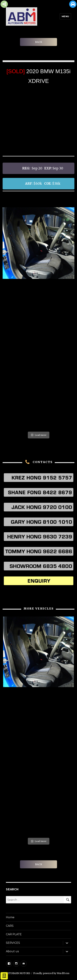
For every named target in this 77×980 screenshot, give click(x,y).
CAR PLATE (14, 934)
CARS (10, 926)
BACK (39, 42)
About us (12, 951)
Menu (65, 16)
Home (10, 917)
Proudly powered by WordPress (51, 973)
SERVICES (13, 943)
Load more (39, 435)
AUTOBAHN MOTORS (18, 973)
